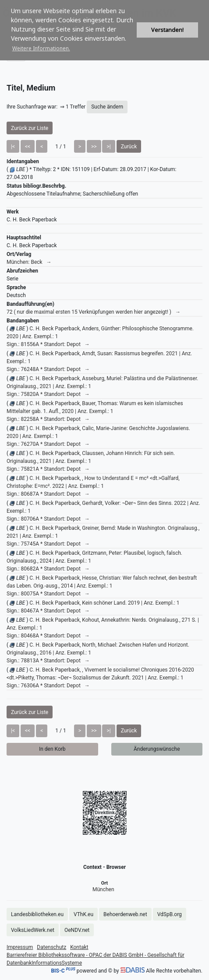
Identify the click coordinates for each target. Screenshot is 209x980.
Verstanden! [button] (167, 30)
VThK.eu (83, 914)
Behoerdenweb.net (125, 914)
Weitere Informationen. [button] (41, 48)
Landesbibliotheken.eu (37, 914)
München (103, 889)
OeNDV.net (77, 930)
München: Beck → (29, 262)
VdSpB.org (170, 914)
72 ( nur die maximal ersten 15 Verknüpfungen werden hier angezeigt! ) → (94, 312)
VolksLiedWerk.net (33, 930)
